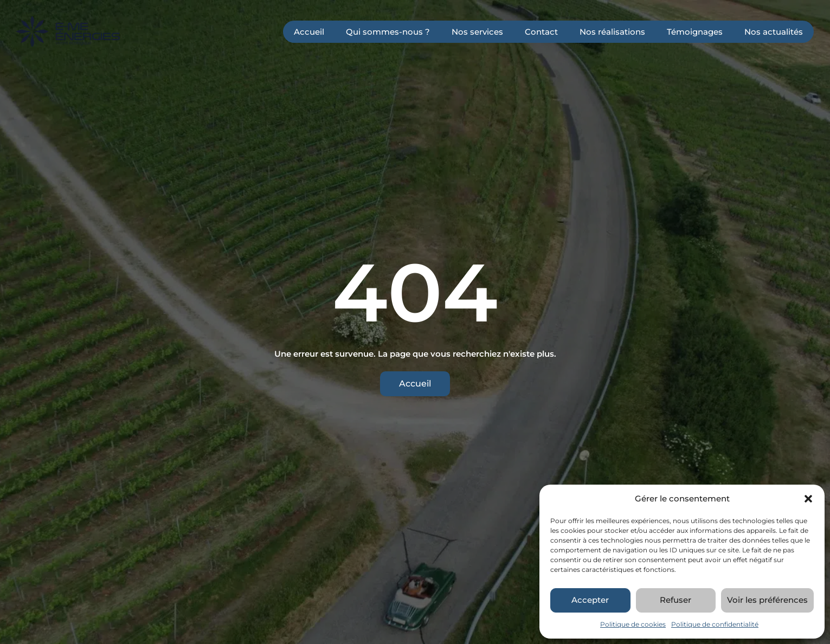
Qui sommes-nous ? (388, 32)
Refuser (675, 600)
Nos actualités (774, 32)
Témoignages (695, 32)
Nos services (477, 32)
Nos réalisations (612, 32)
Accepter (590, 600)
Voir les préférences (767, 600)
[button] (808, 499)
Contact (541, 32)
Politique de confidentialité (715, 624)
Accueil (309, 32)
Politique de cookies (633, 624)
